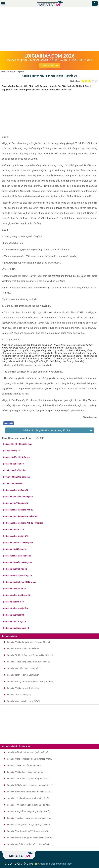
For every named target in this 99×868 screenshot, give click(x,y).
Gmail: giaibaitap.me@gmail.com (55, 864)
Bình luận (9, 423)
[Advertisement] (49, 29)
